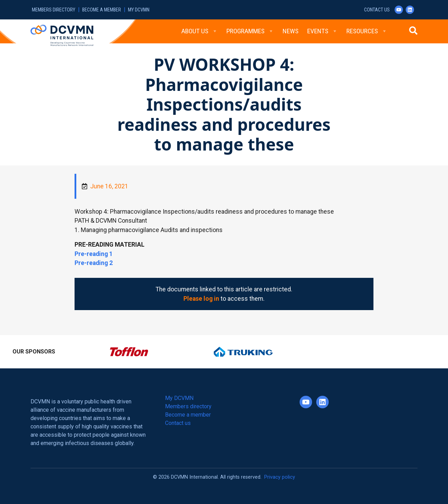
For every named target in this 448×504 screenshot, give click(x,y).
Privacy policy (280, 477)
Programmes (250, 31)
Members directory (54, 10)
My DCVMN (139, 10)
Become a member (102, 10)
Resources (367, 31)
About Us (200, 31)
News (291, 31)
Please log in (201, 299)
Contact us (377, 10)
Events (322, 31)
